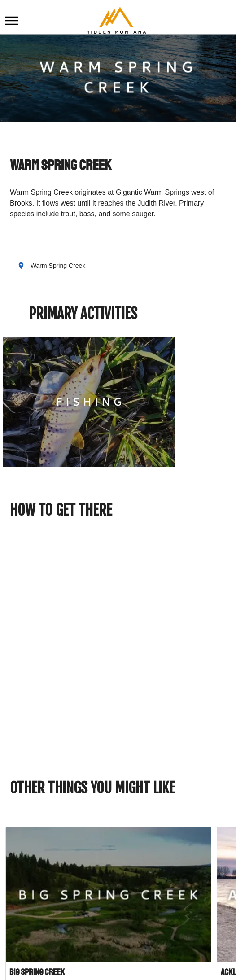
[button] (12, 21)
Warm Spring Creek (58, 266)
